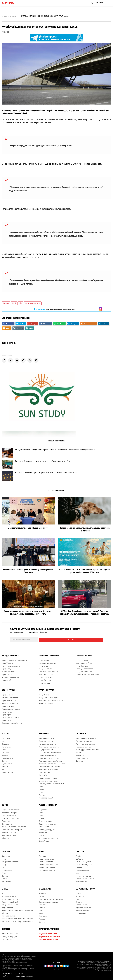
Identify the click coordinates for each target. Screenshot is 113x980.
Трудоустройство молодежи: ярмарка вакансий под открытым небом (44, 464)
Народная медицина (10, 942)
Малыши (5, 899)
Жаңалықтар (14, 16)
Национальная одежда (47, 873)
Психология (80, 899)
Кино (4, 873)
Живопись (6, 862)
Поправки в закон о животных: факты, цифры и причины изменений (85, 535)
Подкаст (42, 913)
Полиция (6, 303)
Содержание (81, 919)
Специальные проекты (10, 910)
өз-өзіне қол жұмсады (33, 303)
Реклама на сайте (7, 975)
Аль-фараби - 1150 (9, 841)
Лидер (41, 902)
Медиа (4, 884)
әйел (21, 303)
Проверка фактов (8, 921)
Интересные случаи (84, 882)
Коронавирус (7, 945)
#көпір (14, 303)
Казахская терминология (48, 908)
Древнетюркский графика (12, 835)
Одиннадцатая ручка (47, 835)
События (42, 910)
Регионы (42, 925)
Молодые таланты (9, 902)
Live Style (80, 857)
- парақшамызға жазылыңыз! (54, 309)
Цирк (4, 879)
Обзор (41, 916)
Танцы (4, 864)
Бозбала (79, 862)
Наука (78, 905)
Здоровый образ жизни (11, 939)
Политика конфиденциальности (24, 975)
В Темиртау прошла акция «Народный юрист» (28, 534)
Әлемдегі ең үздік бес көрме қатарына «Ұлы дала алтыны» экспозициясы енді (48, 477)
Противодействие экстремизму (51, 905)
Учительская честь (83, 916)
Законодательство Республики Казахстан (18, 927)
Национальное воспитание (49, 870)
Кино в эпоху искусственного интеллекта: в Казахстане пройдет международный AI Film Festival (28, 619)
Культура (6, 857)
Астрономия (81, 902)
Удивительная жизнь (84, 913)
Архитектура (7, 887)
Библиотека (43, 838)
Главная (5, 16)
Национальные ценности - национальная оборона (17, 917)
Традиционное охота (47, 876)
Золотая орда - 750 (9, 838)
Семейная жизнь (82, 876)
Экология (42, 927)
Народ (42, 857)
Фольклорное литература (12, 905)
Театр (4, 870)
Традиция (42, 862)
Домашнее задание (83, 867)
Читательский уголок (84, 870)
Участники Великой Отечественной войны (18, 924)
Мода (78, 879)
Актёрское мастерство (11, 867)
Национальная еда (46, 867)
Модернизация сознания (48, 844)
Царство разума (82, 910)
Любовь (79, 873)
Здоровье (43, 899)
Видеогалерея (7, 913)
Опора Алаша (44, 846)
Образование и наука (86, 894)
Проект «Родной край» (10, 908)
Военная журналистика (85, 884)
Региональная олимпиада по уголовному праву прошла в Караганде (28, 577)
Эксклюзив (43, 922)
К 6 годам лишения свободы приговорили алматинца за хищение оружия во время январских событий (58, 451)
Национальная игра (46, 864)
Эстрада (5, 882)
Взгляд (41, 919)
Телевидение (7, 876)
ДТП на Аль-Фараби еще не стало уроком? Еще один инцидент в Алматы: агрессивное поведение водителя (85, 619)
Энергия (79, 908)
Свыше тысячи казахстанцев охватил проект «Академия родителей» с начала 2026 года (85, 577)
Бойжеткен (80, 864)
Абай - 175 (6, 844)
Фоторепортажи (82, 887)
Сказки (42, 841)
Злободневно (45, 894)
